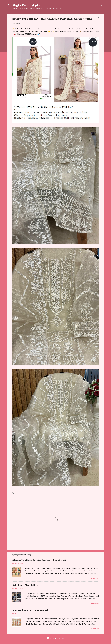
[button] (98, 18)
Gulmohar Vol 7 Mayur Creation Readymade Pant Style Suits (40, 560)
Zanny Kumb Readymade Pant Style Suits (31, 610)
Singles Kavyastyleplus (27, 5)
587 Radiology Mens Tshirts (25, 585)
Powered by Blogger (56, 638)
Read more (95, 578)
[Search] (102, 6)
